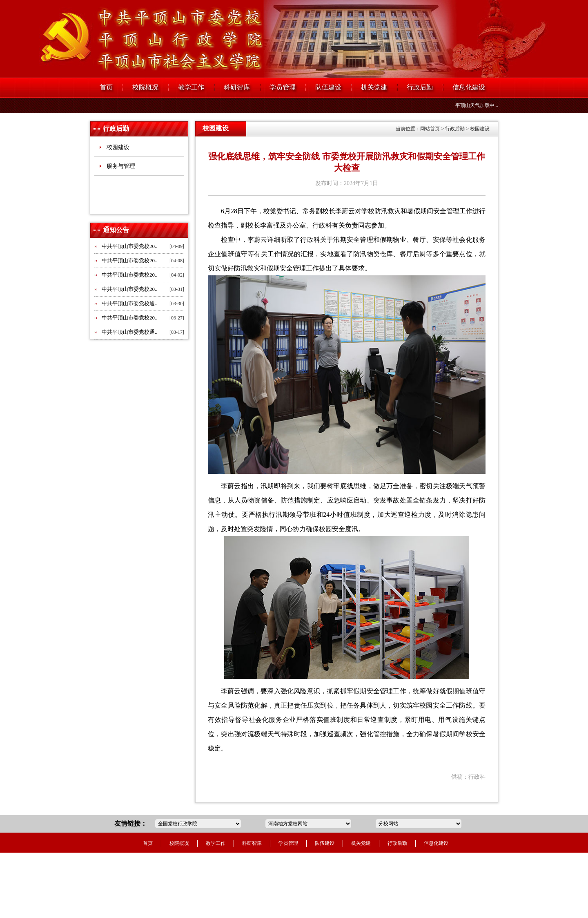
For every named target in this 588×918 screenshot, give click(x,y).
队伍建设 (328, 87)
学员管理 (283, 87)
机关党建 (374, 87)
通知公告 (116, 230)
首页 (106, 87)
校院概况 (145, 87)
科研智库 (237, 87)
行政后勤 (420, 87)
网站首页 (430, 129)
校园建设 (118, 147)
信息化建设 (469, 87)
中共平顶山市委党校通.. (130, 303)
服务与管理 (121, 166)
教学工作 (191, 87)
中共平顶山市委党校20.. (130, 246)
